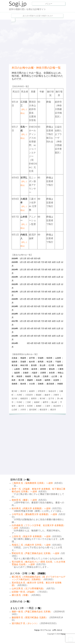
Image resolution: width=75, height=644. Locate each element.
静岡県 (43, 369)
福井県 (60, 365)
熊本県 (23, 384)
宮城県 (41, 358)
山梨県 (17, 369)
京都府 (26, 373)
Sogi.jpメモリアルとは (42, 630)
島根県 (28, 376)
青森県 (23, 358)
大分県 (32, 384)
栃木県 (32, 362)
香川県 (21, 380)
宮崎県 (41, 384)
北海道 (14, 358)
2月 (25, 258)
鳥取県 (19, 376)
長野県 (26, 369)
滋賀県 (17, 373)
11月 (58, 262)
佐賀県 (56, 380)
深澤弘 (24, 181)
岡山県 (37, 376)
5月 (35, 258)
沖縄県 (60, 384)
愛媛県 (30, 380)
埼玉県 (49, 362)
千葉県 (58, 362)
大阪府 (34, 373)
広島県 (46, 376)
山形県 (58, 358)
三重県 (61, 369)
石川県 (51, 365)
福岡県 (47, 380)
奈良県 (52, 373)
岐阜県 (34, 369)
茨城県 (23, 362)
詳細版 (42, 573)
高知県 (39, 380)
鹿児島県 (50, 384)
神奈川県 (24, 365)
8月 (46, 262)
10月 (54, 262)
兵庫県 (43, 373)
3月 (28, 258)
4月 (32, 258)
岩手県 (32, 358)
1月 (21, 258)
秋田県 (49, 358)
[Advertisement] (42, 41)
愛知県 (52, 369)
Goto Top (70, 639)
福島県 (14, 362)
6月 (39, 258)
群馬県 (41, 362)
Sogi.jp (63, 634)
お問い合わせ (57, 630)
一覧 (27, 480)
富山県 (43, 365)
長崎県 (14, 384)
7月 (43, 262)
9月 (50, 262)
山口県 (54, 376)
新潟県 (34, 365)
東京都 (14, 365)
